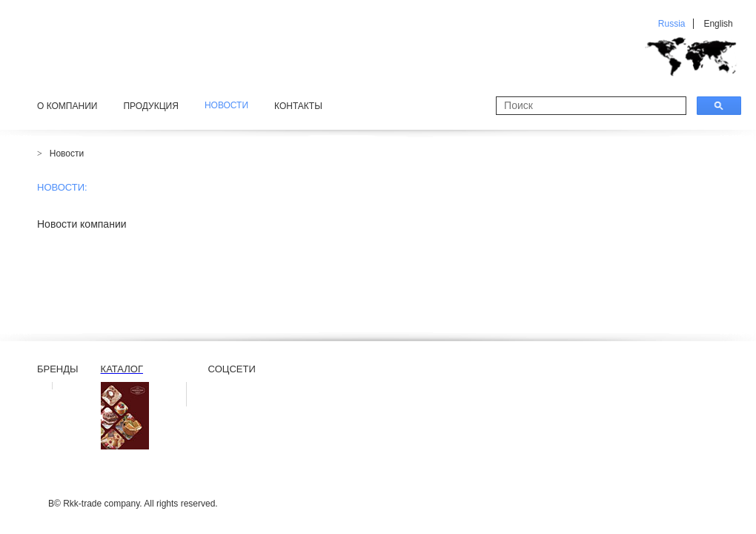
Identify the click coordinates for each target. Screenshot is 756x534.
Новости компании (82, 224)
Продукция (150, 106)
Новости (67, 154)
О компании (67, 106)
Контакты (298, 106)
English (718, 24)
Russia (672, 24)
